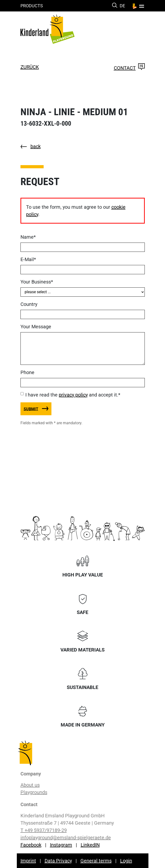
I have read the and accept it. (73, 395)
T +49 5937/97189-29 (44, 830)
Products (32, 6)
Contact (129, 68)
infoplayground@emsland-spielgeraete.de (66, 838)
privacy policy (73, 395)
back (36, 146)
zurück (30, 67)
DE (122, 6)
